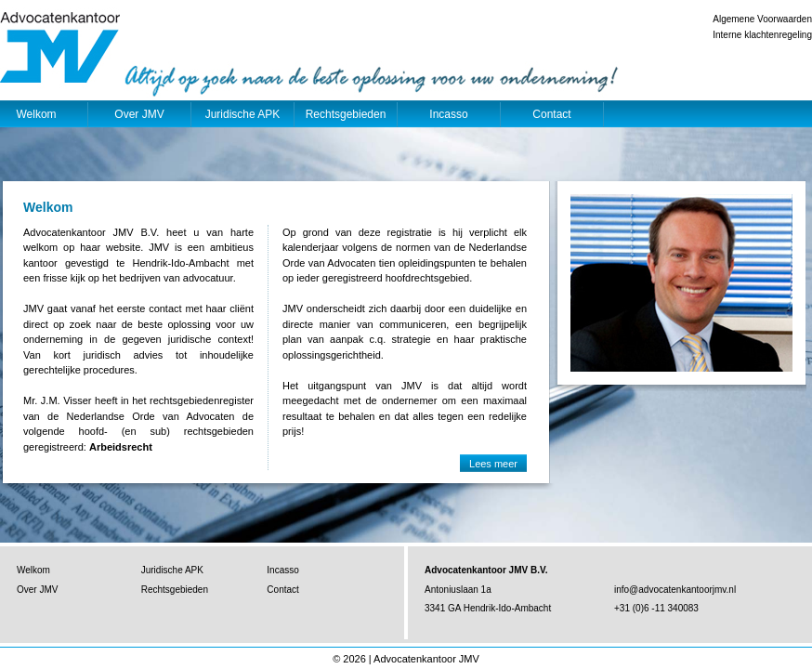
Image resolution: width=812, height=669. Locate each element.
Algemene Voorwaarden (762, 19)
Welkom (33, 570)
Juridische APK (243, 114)
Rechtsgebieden (346, 114)
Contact (551, 114)
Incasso (448, 114)
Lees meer (493, 464)
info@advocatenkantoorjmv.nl (675, 590)
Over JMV (139, 114)
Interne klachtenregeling (762, 35)
